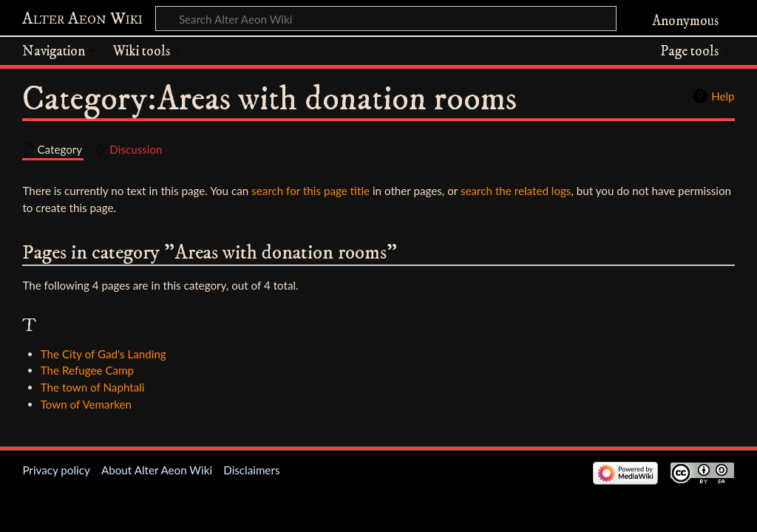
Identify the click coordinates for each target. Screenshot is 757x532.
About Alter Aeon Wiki (157, 470)
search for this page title (310, 191)
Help (723, 96)
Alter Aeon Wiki (82, 19)
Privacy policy (56, 470)
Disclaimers (251, 470)
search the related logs (516, 191)
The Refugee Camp (87, 370)
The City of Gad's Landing (103, 354)
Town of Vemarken (86, 404)
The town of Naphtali (93, 387)
